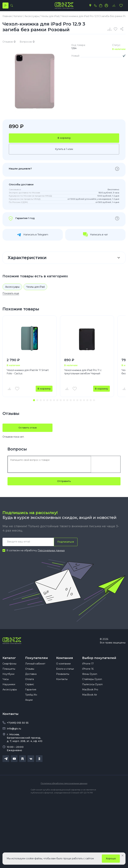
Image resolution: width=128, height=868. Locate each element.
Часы (6, 685)
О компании (63, 670)
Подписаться (65, 545)
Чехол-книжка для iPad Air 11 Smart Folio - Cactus (28, 374)
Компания (65, 661)
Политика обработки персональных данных (64, 789)
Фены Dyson (90, 680)
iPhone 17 (88, 670)
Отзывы (30, 675)
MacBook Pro (90, 696)
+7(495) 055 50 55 (18, 729)
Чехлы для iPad (35, 289)
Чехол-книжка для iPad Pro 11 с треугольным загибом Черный (83, 374)
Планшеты (9, 675)
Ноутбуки (8, 680)
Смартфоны (9, 670)
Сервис (30, 690)
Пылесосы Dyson (92, 690)
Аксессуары (12, 289)
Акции (29, 706)
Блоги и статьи (65, 675)
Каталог (9, 661)
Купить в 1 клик (64, 152)
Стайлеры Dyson (92, 685)
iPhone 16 (88, 675)
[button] (34, 403)
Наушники (9, 690)
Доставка (31, 680)
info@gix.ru (14, 735)
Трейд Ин (31, 701)
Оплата (29, 685)
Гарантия (31, 696)
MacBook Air (90, 701)
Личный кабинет (35, 670)
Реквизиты (63, 680)
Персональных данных (51, 553)
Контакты (62, 685)
